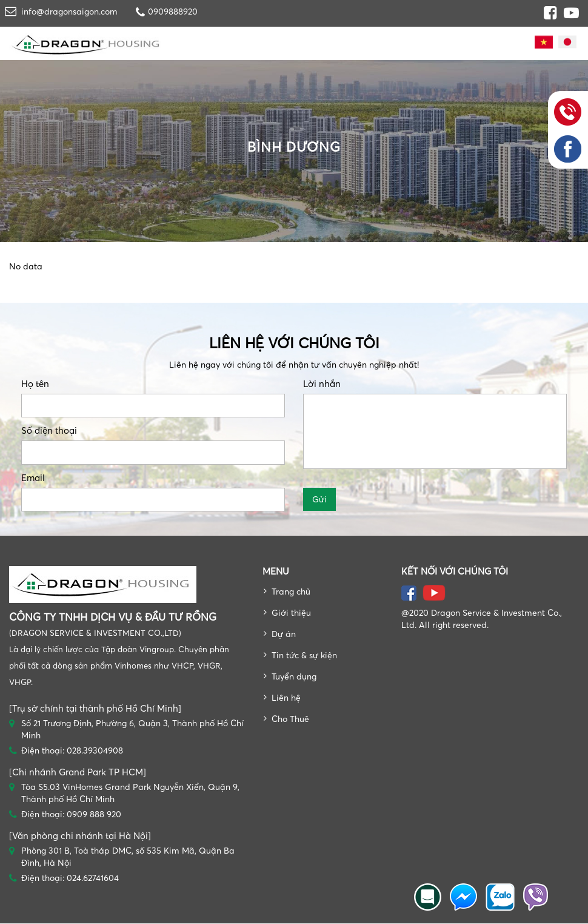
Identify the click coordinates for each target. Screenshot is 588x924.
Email (33, 477)
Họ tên (35, 383)
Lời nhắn (322, 383)
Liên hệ (286, 697)
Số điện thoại (49, 431)
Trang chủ (291, 591)
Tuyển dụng (294, 676)
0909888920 (173, 11)
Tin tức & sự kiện (304, 655)
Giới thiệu (291, 612)
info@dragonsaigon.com (69, 11)
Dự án (284, 634)
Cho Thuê (290, 719)
